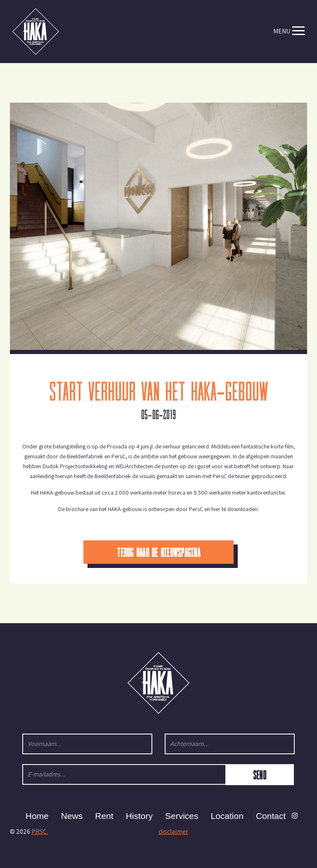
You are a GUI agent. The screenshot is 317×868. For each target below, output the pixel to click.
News (72, 816)
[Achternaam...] (230, 744)
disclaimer (173, 832)
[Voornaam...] (87, 744)
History (139, 816)
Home (37, 816)
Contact (271, 816)
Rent (104, 816)
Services (182, 816)
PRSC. (40, 832)
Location (227, 816)
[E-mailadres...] (124, 774)
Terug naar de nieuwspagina (158, 552)
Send (260, 774)
